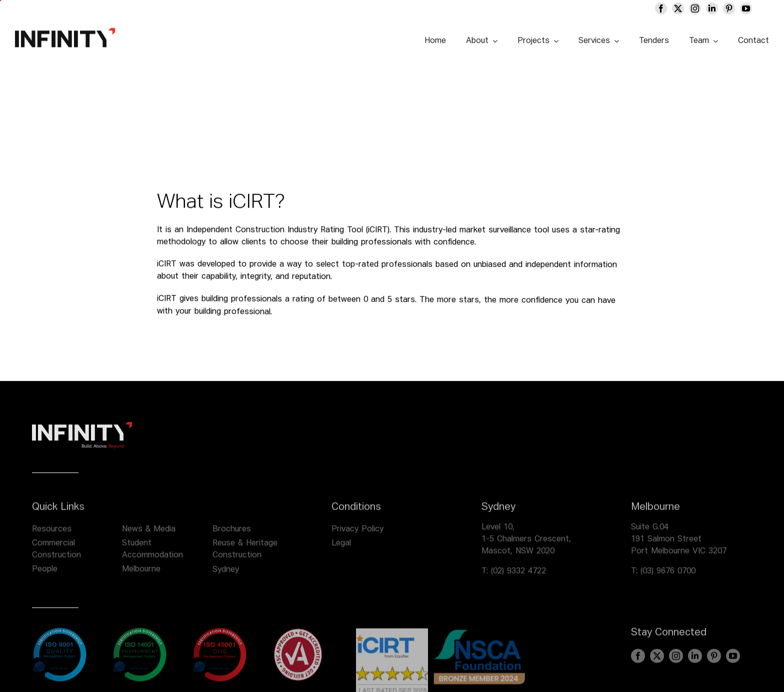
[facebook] (661, 8)
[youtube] (746, 8)
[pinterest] (729, 8)
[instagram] (695, 8)
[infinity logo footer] (82, 431)
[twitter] (678, 8)
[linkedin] (712, 8)
